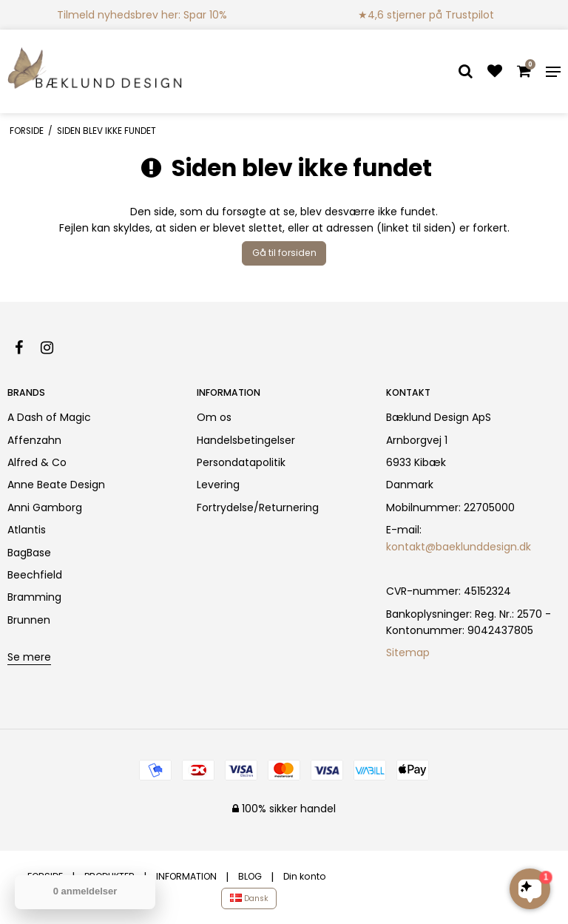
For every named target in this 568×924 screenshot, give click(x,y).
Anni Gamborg (45, 507)
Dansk (249, 898)
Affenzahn (34, 440)
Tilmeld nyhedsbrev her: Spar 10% (142, 15)
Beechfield (35, 575)
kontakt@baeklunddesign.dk (459, 547)
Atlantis (27, 530)
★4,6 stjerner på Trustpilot (426, 15)
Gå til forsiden (284, 253)
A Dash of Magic (49, 417)
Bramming (34, 597)
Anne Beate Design (56, 485)
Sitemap (408, 652)
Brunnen (29, 620)
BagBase (29, 553)
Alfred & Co (37, 462)
